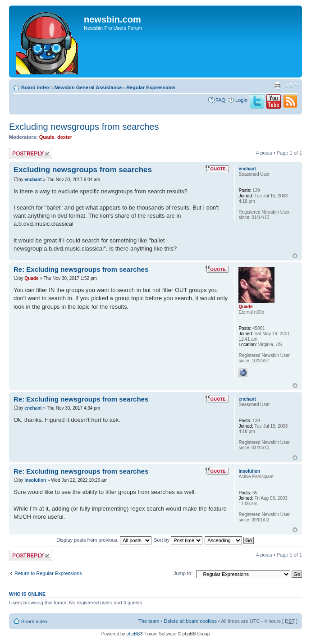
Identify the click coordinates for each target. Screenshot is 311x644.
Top (295, 256)
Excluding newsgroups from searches (84, 127)
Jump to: (183, 573)
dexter (65, 137)
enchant (33, 180)
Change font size (291, 86)
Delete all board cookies (190, 621)
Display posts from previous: (104, 540)
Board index (36, 87)
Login (241, 100)
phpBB (133, 634)
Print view (277, 86)
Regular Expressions (151, 87)
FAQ (220, 100)
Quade (47, 137)
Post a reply (31, 153)
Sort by (178, 540)
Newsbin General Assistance (88, 87)
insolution (35, 480)
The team (149, 621)
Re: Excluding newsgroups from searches (81, 269)
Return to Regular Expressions (48, 573)
